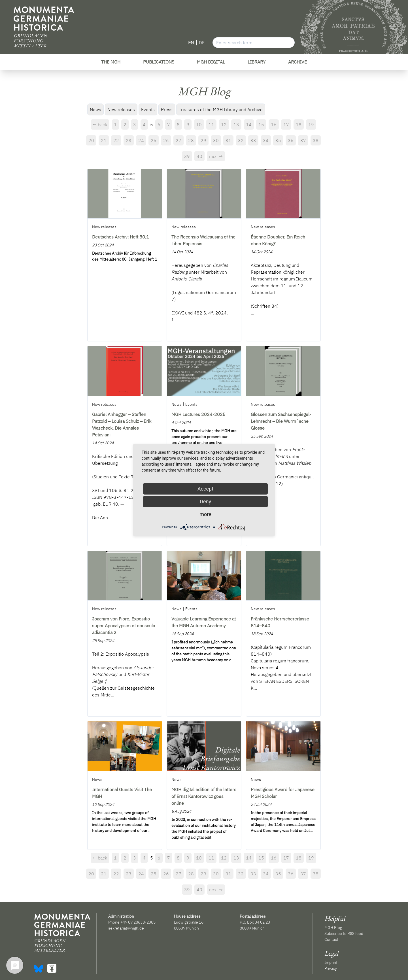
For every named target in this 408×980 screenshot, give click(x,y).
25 (154, 140)
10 (199, 124)
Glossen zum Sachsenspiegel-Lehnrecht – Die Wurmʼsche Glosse (281, 421)
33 (253, 140)
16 (274, 124)
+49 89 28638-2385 (138, 922)
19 (311, 124)
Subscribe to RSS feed (344, 933)
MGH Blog (333, 928)
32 (241, 140)
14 (249, 124)
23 (129, 140)
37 (303, 140)
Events (148, 109)
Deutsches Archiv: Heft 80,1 (121, 237)
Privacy (331, 968)
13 (236, 124)
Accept (205, 489)
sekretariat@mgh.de (126, 928)
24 (141, 140)
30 (216, 140)
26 (166, 140)
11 (211, 124)
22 (116, 140)
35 (278, 140)
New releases (121, 109)
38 (316, 140)
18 (299, 124)
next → (216, 156)
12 (224, 124)
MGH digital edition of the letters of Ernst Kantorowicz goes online (204, 796)
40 (199, 156)
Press (167, 109)
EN (191, 43)
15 (261, 124)
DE (202, 43)
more (205, 514)
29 (203, 140)
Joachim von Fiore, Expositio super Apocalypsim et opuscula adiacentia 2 (124, 626)
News (95, 109)
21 (104, 140)
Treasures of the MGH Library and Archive (221, 109)
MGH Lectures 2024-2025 (198, 414)
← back (100, 124)
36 (291, 140)
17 (286, 124)
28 (191, 140)
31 (228, 140)
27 (178, 140)
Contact (331, 939)
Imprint (331, 962)
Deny (205, 501)
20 (91, 140)
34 (266, 140)
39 (187, 156)
